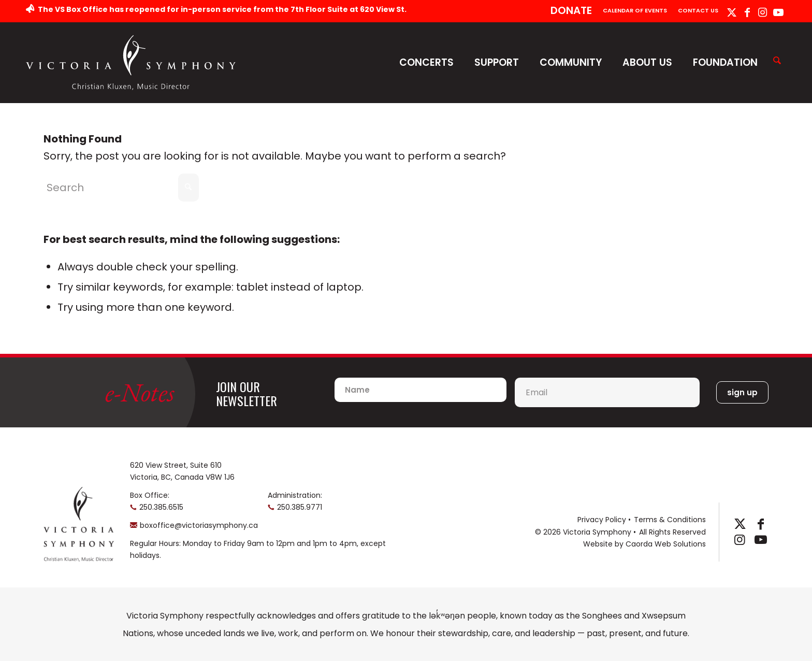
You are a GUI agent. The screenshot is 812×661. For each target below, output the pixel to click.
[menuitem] (571, 11)
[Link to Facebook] (747, 12)
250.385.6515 (161, 507)
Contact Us (698, 10)
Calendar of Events (635, 10)
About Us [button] (647, 62)
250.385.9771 (300, 507)
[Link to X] (731, 12)
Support (497, 62)
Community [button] (571, 62)
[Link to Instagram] (763, 12)
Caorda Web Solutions (666, 544)
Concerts (426, 62)
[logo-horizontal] (131, 62)
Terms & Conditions (670, 520)
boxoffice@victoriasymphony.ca (199, 525)
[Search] (777, 61)
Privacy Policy (602, 520)
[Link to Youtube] (778, 12)
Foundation (725, 62)
